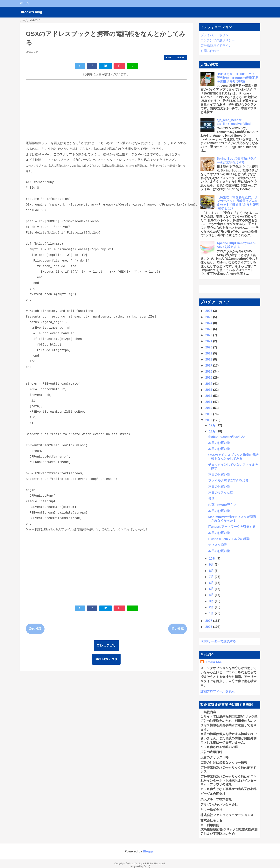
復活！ (213, 499)
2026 (209, 311)
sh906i (181, 57)
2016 (209, 371)
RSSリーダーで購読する (219, 641)
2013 (209, 390)
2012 (209, 396)
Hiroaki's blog (31, 12)
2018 (209, 359)
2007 (209, 621)
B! (105, 66)
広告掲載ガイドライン (216, 46)
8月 (212, 571)
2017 (209, 365)
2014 (209, 384)
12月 (213, 425)
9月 (212, 565)
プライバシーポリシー (216, 35)
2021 (209, 341)
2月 (212, 607)
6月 (212, 583)
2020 (209, 347)
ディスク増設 (218, 545)
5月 (212, 589)
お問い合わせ (210, 51)
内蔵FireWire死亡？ (222, 505)
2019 (209, 353)
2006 (209, 627)
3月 (212, 601)
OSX (169, 57)
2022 (209, 335)
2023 (209, 329)
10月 (213, 559)
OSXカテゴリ (106, 645)
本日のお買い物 (219, 443)
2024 (209, 323)
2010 (209, 408)
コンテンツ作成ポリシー (218, 40)
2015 (209, 378)
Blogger (149, 851)
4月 (212, 595)
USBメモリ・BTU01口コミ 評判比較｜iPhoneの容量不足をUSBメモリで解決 (238, 78)
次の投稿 (35, 629)
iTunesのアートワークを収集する (232, 527)
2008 (209, 420)
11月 (213, 431)
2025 (209, 317)
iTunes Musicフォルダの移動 (229, 539)
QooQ (147, 866)
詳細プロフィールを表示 (218, 691)
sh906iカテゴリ (106, 659)
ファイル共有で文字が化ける (228, 481)
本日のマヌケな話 (221, 493)
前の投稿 (178, 629)
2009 (209, 414)
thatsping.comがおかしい (227, 437)
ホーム (24, 3)
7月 (212, 577)
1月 (212, 613)
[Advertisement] (106, 110)
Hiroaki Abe (213, 662)
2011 (209, 402)
